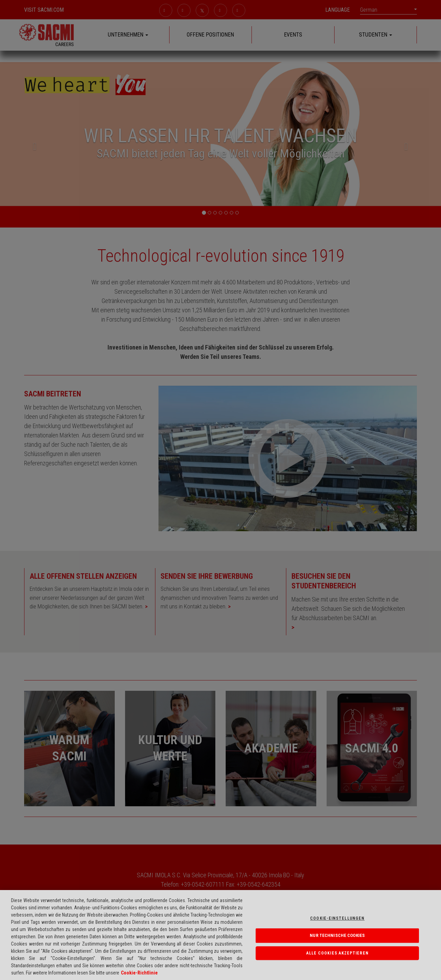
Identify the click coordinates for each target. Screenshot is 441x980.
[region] (220, 935)
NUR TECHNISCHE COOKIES (337, 935)
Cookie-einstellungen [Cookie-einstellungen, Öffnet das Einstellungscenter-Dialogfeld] (337, 918)
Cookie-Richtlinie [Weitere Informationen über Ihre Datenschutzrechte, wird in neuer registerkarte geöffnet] (139, 973)
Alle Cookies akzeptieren (337, 953)
